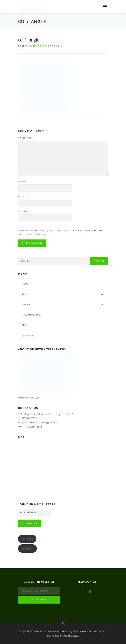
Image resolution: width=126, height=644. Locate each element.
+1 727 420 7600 (27, 418)
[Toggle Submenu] (102, 294)
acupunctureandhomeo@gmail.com (39, 422)
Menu (105, 7)
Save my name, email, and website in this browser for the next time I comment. (60, 232)
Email (23, 196)
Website (24, 211)
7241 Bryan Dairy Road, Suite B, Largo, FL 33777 (45, 414)
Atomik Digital (72, 636)
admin (58, 46)
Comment (26, 138)
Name (23, 182)
